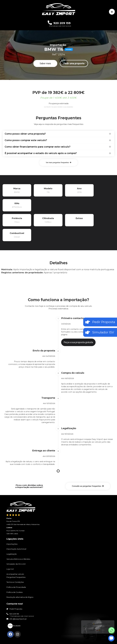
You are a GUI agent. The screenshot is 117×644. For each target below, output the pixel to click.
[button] (45, 63)
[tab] (58, 134)
